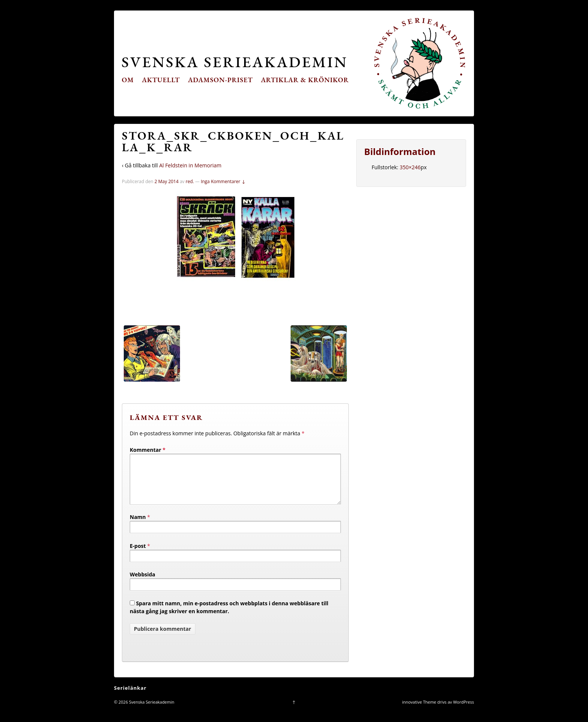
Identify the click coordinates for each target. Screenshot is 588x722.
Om (128, 80)
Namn (138, 526)
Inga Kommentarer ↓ (223, 181)
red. (190, 181)
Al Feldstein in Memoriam (190, 165)
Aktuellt (161, 80)
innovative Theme (419, 711)
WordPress (463, 711)
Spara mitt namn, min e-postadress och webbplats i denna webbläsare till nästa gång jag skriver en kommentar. (229, 616)
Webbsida (142, 583)
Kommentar (148, 450)
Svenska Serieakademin (235, 62)
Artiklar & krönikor (305, 80)
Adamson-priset (220, 80)
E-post (138, 555)
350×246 (410, 167)
